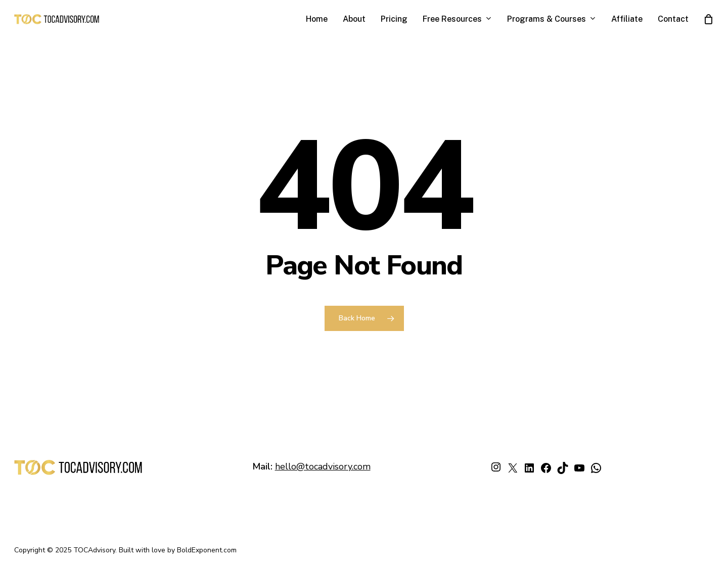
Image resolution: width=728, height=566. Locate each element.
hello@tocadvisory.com (323, 466)
